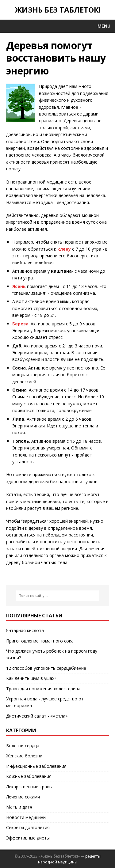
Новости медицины (26, 817)
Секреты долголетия (28, 827)
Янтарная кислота (25, 630)
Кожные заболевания (29, 776)
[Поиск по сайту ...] (57, 596)
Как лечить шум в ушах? (31, 678)
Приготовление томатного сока (40, 641)
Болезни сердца (23, 746)
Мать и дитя (19, 807)
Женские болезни (24, 756)
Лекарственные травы (29, 787)
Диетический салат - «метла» (37, 716)
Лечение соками (23, 797)
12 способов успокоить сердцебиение (46, 668)
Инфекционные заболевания (36, 766)
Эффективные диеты (28, 838)
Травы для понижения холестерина (43, 689)
